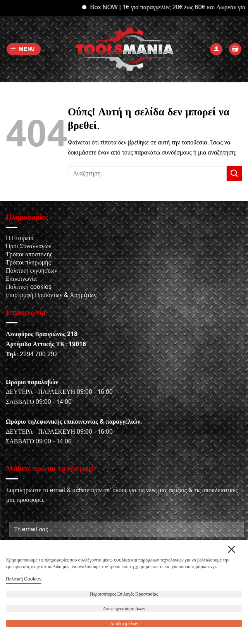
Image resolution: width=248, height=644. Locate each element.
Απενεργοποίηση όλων (124, 609)
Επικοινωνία (21, 279)
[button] (24, 49)
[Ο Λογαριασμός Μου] (216, 49)
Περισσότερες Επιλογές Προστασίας (124, 594)
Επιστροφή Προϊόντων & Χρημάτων (51, 295)
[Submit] (234, 174)
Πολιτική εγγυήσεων (32, 271)
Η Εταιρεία (20, 238)
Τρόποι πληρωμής (28, 263)
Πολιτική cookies (29, 287)
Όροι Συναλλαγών (28, 246)
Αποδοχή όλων (124, 623)
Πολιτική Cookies (24, 579)
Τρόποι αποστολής (29, 254)
